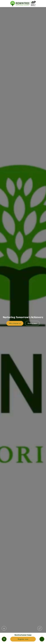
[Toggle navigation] (42, 639)
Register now (23, 639)
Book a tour (32, 323)
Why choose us (15, 323)
